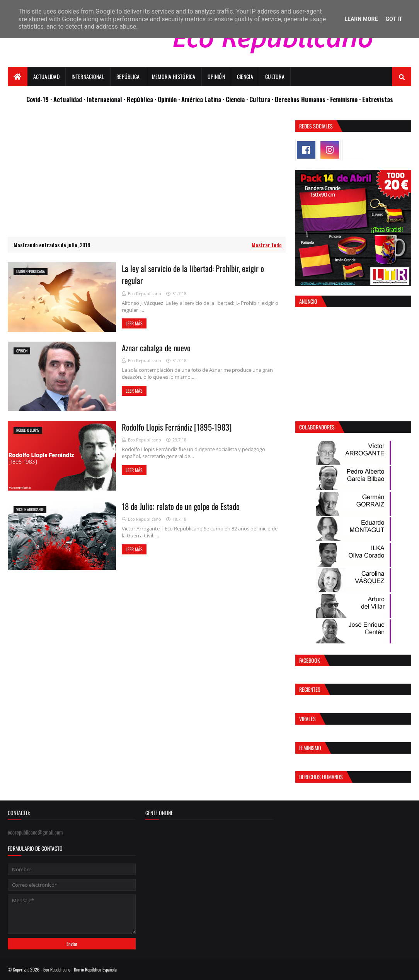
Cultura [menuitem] (275, 76)
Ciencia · (238, 99)
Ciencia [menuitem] (245, 76)
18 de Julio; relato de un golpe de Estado (181, 506)
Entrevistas (378, 99)
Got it (394, 19)
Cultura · (262, 99)
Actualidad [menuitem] (46, 76)
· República (139, 99)
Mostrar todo (267, 245)
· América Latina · (202, 99)
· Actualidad (67, 99)
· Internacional (104, 99)
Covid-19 (38, 99)
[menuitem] (18, 77)
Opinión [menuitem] (216, 76)
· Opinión (166, 99)
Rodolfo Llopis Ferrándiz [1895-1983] (177, 427)
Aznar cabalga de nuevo (156, 348)
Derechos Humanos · (302, 99)
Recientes (310, 689)
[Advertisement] (147, 174)
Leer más (134, 323)
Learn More (361, 19)
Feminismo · (346, 99)
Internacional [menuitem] (88, 76)
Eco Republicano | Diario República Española (80, 969)
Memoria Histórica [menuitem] (174, 76)
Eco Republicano (145, 293)
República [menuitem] (128, 76)
